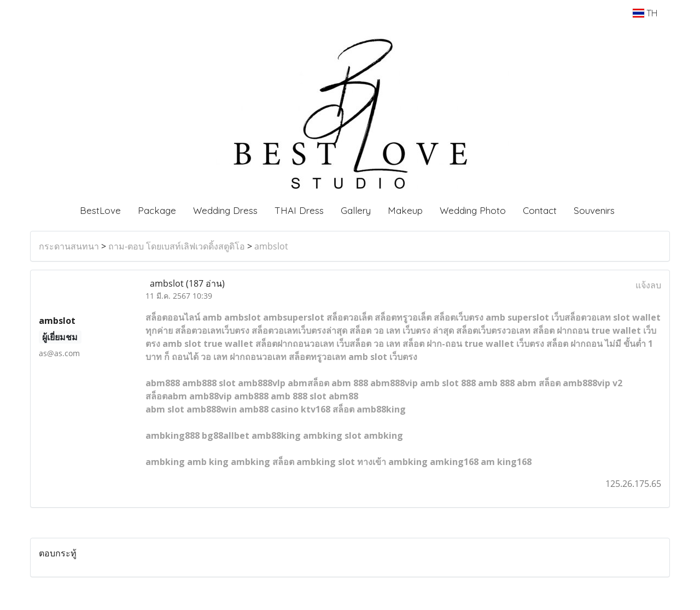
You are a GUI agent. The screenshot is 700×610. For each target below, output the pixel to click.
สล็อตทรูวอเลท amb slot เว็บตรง (353, 357)
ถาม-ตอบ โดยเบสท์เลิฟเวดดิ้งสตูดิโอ (177, 246)
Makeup (405, 210)
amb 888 (496, 383)
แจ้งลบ (648, 285)
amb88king (381, 409)
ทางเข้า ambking (392, 462)
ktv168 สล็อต (328, 409)
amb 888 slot (299, 396)
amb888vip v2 (593, 383)
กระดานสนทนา (69, 246)
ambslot (271, 246)
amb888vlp (262, 383)
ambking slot (326, 462)
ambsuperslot (294, 317)
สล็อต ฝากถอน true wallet (587, 330)
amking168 (454, 462)
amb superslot (517, 317)
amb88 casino (269, 409)
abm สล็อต (539, 383)
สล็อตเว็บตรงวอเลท (493, 330)
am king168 (506, 462)
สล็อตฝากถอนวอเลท (295, 344)
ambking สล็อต (262, 462)
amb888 (251, 396)
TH (645, 13)
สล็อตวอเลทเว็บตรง (212, 330)
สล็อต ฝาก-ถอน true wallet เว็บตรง (473, 344)
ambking (165, 462)
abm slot (165, 409)
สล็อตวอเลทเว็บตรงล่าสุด (299, 330)
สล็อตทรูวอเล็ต (403, 317)
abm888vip (394, 383)
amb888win (212, 409)
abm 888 (350, 383)
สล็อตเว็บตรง (459, 317)
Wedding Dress (225, 210)
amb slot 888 (448, 383)
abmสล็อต (308, 383)
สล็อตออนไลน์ (173, 317)
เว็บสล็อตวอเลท (581, 317)
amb (212, 317)
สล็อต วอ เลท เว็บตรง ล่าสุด (402, 330)
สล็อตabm (166, 396)
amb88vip (211, 396)
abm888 (163, 383)
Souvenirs (594, 210)
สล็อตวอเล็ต (349, 317)
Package (157, 210)
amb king (208, 462)
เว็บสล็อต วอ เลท (368, 344)
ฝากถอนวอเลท (258, 357)
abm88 (343, 396)
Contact (540, 210)
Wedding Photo (473, 210)
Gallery (356, 210)
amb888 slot (209, 383)
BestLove (100, 210)
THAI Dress (299, 210)
